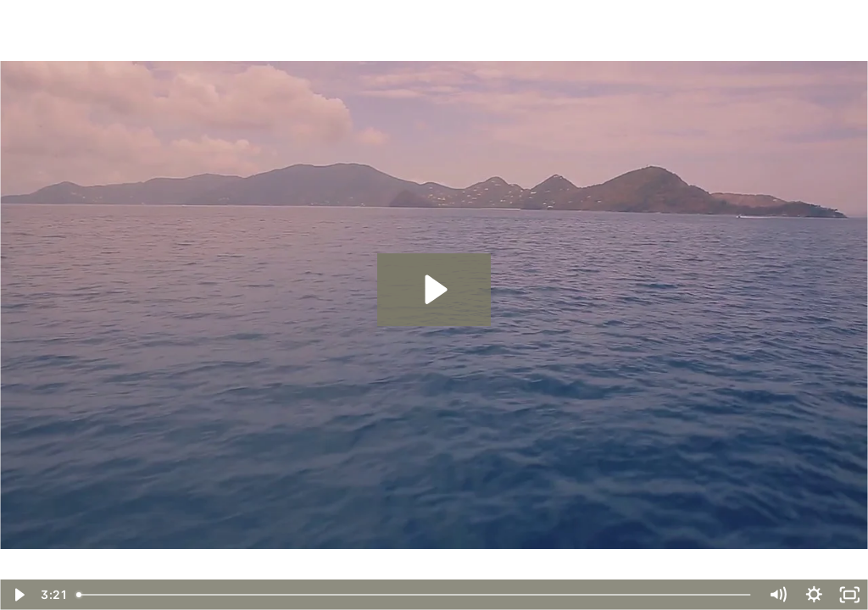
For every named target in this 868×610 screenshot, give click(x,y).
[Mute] (778, 595)
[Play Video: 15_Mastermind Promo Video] (434, 289)
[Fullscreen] (850, 595)
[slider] (415, 595)
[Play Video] (18, 595)
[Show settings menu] (814, 595)
